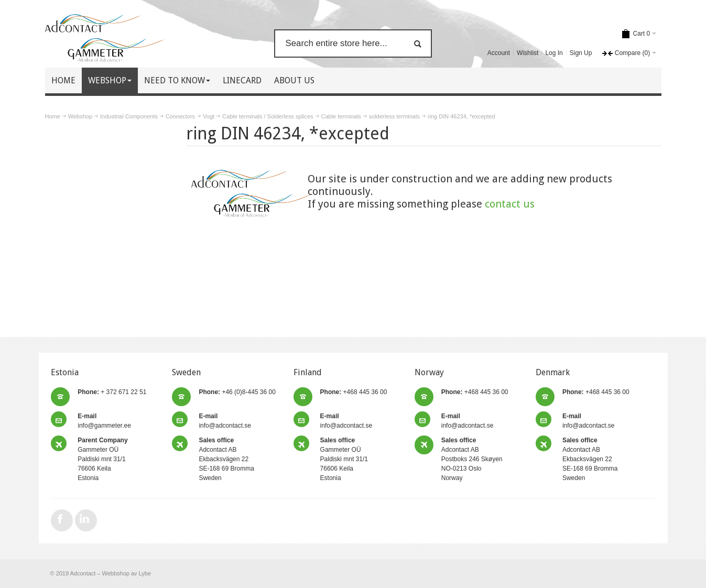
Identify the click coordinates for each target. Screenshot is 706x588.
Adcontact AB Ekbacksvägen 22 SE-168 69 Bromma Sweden (226, 459)
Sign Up (581, 53)
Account (499, 53)
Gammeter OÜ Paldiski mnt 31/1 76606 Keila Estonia (102, 459)
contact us (510, 204)
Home (53, 116)
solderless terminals (394, 116)
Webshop (80, 116)
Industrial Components (129, 116)
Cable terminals (341, 116)
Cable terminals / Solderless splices (268, 116)
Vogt (209, 116)
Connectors (180, 116)
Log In (554, 53)
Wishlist (528, 53)
